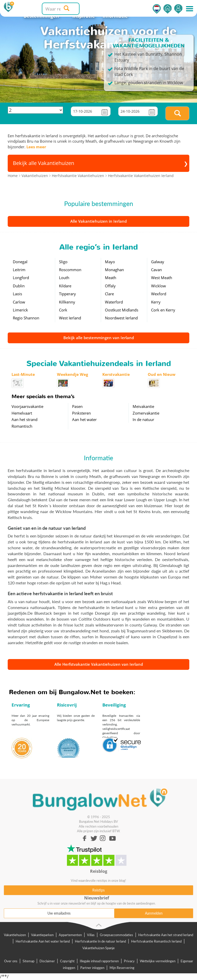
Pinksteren (81, 413)
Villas (91, 935)
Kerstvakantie (116, 374)
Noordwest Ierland (121, 318)
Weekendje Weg (72, 374)
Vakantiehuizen (15, 935)
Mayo (110, 262)
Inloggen (178, 9)
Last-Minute (23, 374)
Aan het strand (24, 419)
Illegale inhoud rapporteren (99, 961)
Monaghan (114, 270)
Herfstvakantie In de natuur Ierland (100, 941)
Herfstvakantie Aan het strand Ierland (166, 935)
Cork (63, 310)
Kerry (156, 302)
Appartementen (70, 935)
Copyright (67, 961)
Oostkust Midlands (122, 310)
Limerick (20, 310)
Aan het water (84, 419)
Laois (17, 294)
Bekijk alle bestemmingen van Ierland (99, 338)
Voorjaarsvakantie (27, 406)
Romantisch (22, 426)
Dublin (19, 286)
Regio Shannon (26, 318)
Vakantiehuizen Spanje (98, 948)
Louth (64, 278)
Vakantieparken (42, 935)
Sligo (63, 262)
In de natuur (143, 419)
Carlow (19, 302)
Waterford (114, 302)
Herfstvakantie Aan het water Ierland (43, 941)
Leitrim (19, 270)
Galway (158, 262)
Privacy (129, 961)
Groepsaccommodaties (116, 935)
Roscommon (70, 270)
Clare (109, 294)
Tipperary (67, 294)
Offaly (110, 286)
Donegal (20, 262)
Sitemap (28, 961)
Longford (21, 278)
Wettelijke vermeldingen (158, 961)
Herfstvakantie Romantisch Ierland (156, 941)
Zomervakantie (146, 413)
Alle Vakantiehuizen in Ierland (98, 221)
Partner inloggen (92, 968)
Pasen (77, 406)
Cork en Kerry (163, 310)
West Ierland (70, 318)
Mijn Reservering (122, 968)
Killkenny (67, 302)
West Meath (162, 278)
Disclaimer (47, 961)
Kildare (65, 286)
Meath (111, 278)
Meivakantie (143, 406)
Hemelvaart (22, 413)
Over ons (11, 961)
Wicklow (159, 286)
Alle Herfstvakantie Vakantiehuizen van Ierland (99, 664)
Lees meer (36, 147)
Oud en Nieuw (162, 374)
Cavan (156, 270)
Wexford (159, 294)
